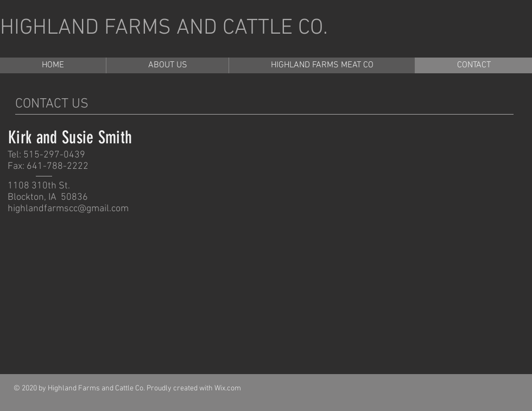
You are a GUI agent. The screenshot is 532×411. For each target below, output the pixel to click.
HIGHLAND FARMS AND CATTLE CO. (164, 28)
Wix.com (228, 388)
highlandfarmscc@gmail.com (68, 209)
